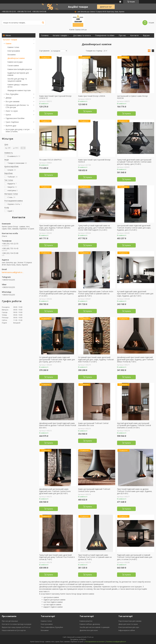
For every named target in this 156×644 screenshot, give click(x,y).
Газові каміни (13, 66)
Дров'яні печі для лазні (89, 630)
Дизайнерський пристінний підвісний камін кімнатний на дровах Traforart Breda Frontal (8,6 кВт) (58, 425)
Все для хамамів (13, 101)
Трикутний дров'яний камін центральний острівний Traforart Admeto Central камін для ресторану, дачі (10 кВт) (134, 162)
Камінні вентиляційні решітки (20, 69)
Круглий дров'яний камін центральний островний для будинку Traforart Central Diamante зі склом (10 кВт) (134, 425)
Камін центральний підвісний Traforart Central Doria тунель (94, 490)
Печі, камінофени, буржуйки (52, 627)
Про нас (122, 35)
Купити (50, 114)
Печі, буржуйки (12, 94)
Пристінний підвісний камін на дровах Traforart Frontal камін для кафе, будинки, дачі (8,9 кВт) (135, 491)
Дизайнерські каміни (16, 58)
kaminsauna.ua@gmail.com (13, 272)
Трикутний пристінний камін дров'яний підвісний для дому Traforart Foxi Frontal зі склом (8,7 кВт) (57, 557)
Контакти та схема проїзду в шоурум (17, 624)
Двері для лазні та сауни (128, 624)
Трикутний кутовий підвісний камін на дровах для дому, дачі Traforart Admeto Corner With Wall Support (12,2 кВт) (95, 228)
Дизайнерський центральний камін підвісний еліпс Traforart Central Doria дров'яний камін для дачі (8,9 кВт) (55, 491)
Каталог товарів (10, 40)
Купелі (8, 115)
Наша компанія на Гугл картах (14, 630)
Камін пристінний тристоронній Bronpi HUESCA (94, 161)
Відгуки (146, 35)
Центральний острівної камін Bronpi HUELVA (132, 97)
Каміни (8, 43)
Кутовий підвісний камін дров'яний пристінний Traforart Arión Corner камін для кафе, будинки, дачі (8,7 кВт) (135, 294)
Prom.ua (90, 637)
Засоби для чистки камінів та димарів (95, 627)
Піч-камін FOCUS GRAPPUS (50, 160)
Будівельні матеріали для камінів (18, 74)
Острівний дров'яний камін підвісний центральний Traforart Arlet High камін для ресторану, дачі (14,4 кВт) (57, 360)
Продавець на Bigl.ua (78, 639)
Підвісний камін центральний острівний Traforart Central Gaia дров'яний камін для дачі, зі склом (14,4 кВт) (135, 557)
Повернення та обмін (105, 35)
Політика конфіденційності (116, 642)
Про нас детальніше (10, 621)
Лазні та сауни (12, 111)
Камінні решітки (86, 621)
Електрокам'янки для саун (129, 627)
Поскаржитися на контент (95, 642)
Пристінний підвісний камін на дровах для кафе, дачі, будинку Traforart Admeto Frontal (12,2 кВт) (57, 228)
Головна (45, 35)
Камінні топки (13, 47)
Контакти (134, 35)
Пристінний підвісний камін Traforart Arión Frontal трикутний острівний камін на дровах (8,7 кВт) (96, 294)
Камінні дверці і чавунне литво (18, 86)
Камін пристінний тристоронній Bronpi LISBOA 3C (55, 97)
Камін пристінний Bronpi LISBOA (92, 96)
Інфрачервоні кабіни (127, 630)
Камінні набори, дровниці (90, 624)
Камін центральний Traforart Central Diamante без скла (93, 424)
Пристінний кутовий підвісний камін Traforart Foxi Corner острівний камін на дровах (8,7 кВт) (95, 557)
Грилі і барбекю (12, 122)
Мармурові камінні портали (19, 90)
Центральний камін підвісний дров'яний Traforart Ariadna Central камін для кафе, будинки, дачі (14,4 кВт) (134, 228)
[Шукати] (43, 23)
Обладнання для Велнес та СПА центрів (17, 106)
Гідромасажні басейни (15, 118)
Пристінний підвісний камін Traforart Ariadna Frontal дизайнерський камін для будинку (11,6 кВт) (58, 294)
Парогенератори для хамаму (130, 621)
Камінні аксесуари (15, 62)
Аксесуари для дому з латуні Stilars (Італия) (18, 130)
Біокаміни (12, 55)
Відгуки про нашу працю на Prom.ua (16, 627)
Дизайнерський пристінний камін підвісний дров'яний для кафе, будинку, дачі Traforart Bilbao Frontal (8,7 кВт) (135, 360)
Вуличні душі (11, 126)
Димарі (9, 98)
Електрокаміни (14, 51)
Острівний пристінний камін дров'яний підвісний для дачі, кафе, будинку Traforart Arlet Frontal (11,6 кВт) (96, 360)
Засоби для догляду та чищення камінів (17, 80)
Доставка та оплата (82, 35)
